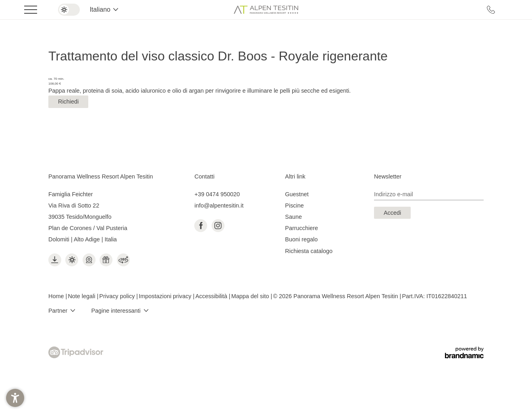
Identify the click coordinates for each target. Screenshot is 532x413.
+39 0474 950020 (217, 194)
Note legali (82, 296)
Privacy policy (118, 296)
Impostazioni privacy (166, 296)
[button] (15, 398)
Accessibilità (212, 296)
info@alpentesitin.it (219, 205)
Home (57, 296)
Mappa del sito (251, 296)
